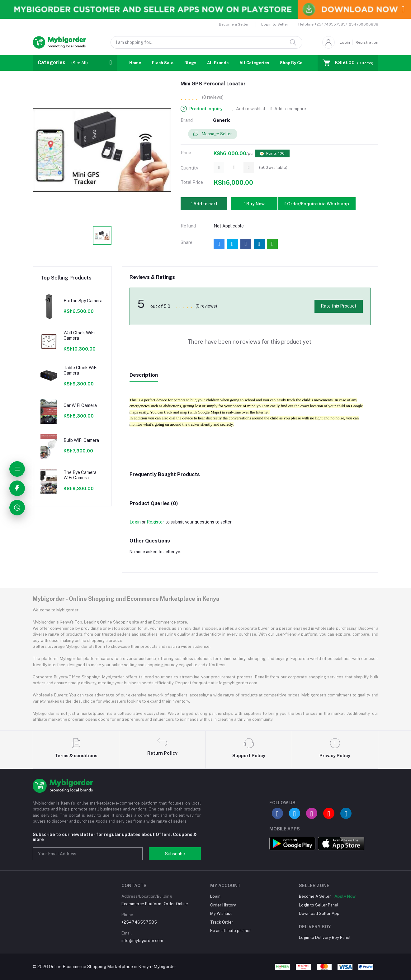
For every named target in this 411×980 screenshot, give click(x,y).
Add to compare (288, 109)
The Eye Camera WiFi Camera (80, 475)
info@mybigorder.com (142, 941)
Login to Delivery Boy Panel (325, 937)
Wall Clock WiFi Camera (79, 335)
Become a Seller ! (235, 24)
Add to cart (204, 204)
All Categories (254, 63)
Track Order (222, 922)
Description (144, 375)
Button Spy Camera (83, 301)
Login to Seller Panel (319, 905)
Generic (222, 120)
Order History (223, 905)
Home (135, 63)
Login (345, 42)
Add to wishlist (249, 109)
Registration (367, 42)
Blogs (190, 63)
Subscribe (175, 854)
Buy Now (254, 204)
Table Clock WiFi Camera (80, 370)
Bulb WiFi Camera (81, 440)
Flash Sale (163, 63)
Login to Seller (275, 24)
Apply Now (345, 896)
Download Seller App (319, 913)
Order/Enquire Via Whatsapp (317, 204)
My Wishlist (221, 913)
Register (155, 522)
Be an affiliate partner (231, 931)
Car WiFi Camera (80, 405)
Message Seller (213, 134)
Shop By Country (297, 63)
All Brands (218, 63)
